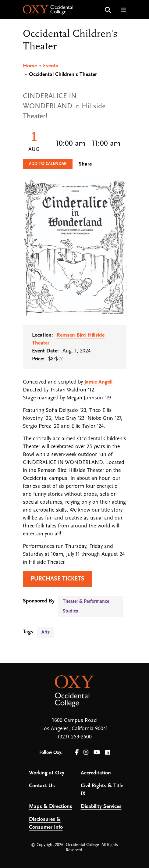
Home (30, 66)
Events (51, 66)
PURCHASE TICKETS (58, 579)
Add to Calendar (48, 164)
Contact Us (42, 786)
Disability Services (101, 807)
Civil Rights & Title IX (102, 790)
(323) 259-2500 (75, 737)
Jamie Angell (98, 382)
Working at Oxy (47, 773)
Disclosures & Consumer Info (46, 823)
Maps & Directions (51, 807)
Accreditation (96, 773)
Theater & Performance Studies (86, 606)
